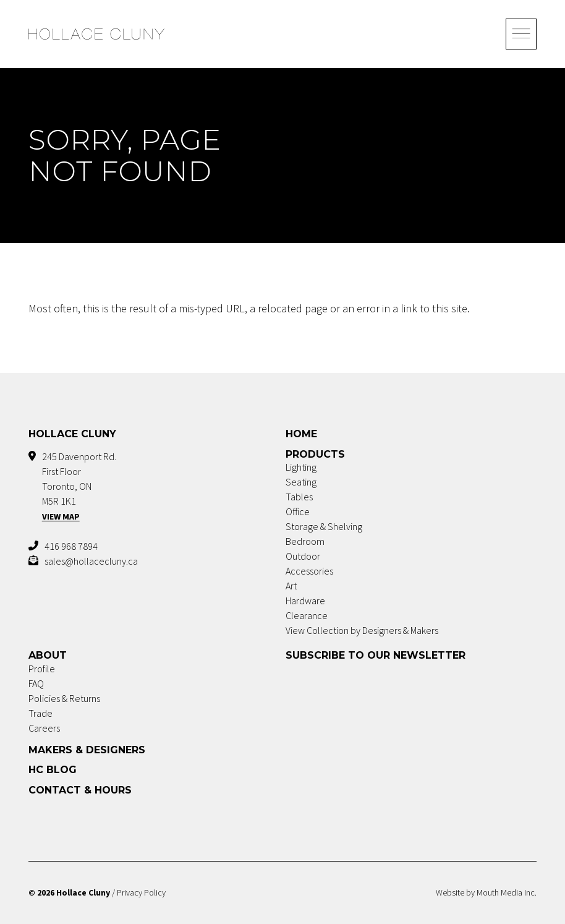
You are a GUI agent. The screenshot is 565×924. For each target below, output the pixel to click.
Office (298, 511)
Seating (301, 482)
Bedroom (305, 541)
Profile (42, 669)
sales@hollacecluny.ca (91, 561)
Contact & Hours (80, 790)
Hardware (305, 601)
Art (291, 586)
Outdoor (303, 556)
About (48, 655)
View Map (61, 516)
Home (301, 434)
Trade (40, 713)
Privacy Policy (141, 892)
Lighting (301, 467)
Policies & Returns (64, 698)
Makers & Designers (87, 750)
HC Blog (53, 770)
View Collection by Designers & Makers (362, 630)
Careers (44, 728)
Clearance (307, 615)
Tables (299, 497)
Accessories (309, 571)
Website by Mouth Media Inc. (486, 892)
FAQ (36, 683)
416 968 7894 (71, 546)
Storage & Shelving (324, 526)
